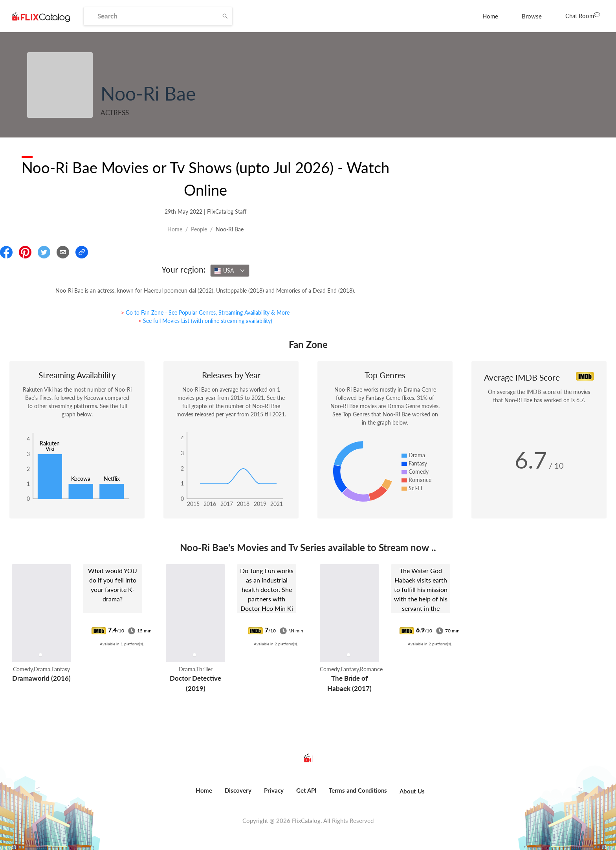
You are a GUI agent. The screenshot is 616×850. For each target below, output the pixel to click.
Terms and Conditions (358, 790)
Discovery (238, 790)
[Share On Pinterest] (25, 252)
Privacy (274, 790)
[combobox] (230, 271)
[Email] (63, 252)
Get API (306, 790)
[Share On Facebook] (6, 252)
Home (490, 16)
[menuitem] (490, 16)
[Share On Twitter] (44, 252)
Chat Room (583, 15)
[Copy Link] (82, 252)
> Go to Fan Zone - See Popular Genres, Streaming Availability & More (205, 312)
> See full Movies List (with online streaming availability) (205, 321)
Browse (532, 16)
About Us (412, 791)
